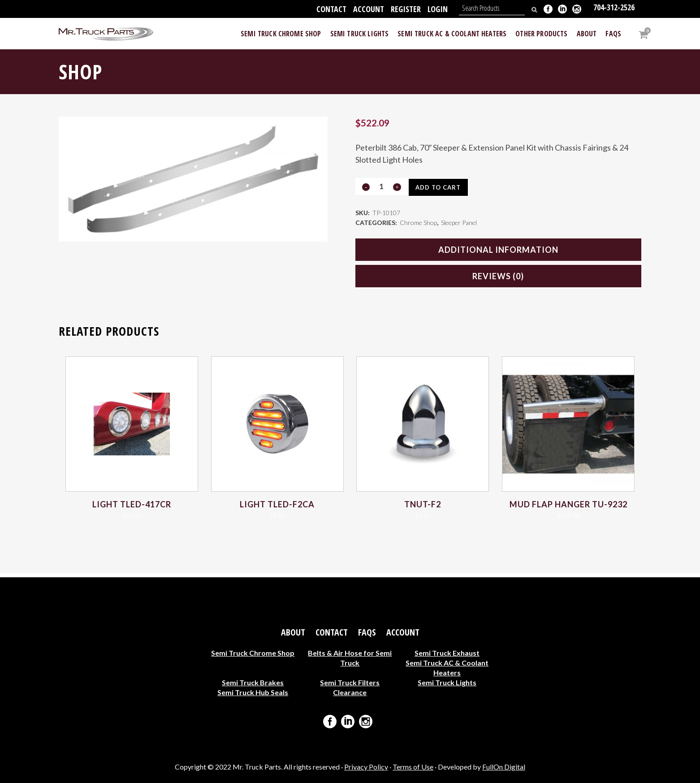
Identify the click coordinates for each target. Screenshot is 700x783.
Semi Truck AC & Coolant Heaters (447, 668)
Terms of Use (413, 767)
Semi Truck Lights (447, 682)
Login (438, 9)
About (293, 632)
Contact (331, 9)
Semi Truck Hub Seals (253, 692)
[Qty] (381, 186)
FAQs (367, 632)
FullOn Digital (504, 767)
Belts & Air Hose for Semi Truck (350, 658)
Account (369, 9)
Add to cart (441, 187)
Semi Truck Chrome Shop (253, 653)
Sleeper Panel (459, 225)
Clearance (350, 692)
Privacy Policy (366, 767)
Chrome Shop (418, 225)
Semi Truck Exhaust (447, 653)
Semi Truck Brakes (253, 682)
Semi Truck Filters (350, 682)
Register (406, 9)
